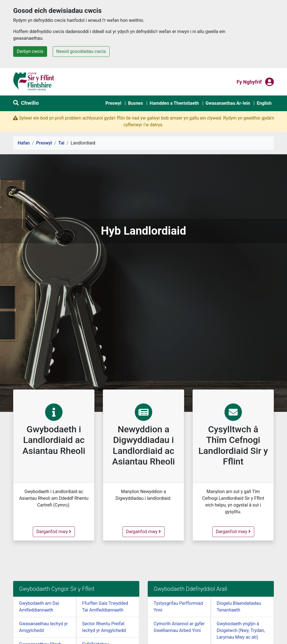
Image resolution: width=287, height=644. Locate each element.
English (264, 103)
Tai (61, 143)
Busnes (136, 103)
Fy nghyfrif (249, 81)
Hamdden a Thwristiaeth (174, 103)
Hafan (24, 143)
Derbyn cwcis (30, 51)
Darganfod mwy (55, 531)
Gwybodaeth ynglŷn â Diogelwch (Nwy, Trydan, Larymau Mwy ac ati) (241, 630)
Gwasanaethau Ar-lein (228, 103)
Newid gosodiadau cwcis (81, 51)
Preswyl (113, 103)
